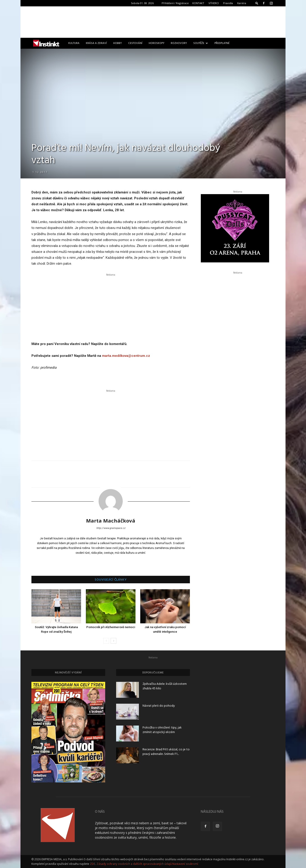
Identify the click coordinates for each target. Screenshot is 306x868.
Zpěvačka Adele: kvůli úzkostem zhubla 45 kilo (165, 686)
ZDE (93, 864)
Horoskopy (157, 43)
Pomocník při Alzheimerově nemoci (111, 627)
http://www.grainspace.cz (111, 528)
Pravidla (228, 3)
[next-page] (113, 641)
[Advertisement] (153, 22)
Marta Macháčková (111, 520)
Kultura (74, 43)
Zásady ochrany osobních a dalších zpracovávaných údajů (134, 864)
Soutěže (201, 43)
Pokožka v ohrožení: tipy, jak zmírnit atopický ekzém (162, 730)
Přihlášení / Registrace (175, 3)
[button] (257, 3)
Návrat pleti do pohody (159, 706)
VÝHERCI (214, 3)
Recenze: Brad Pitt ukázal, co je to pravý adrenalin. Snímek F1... (166, 752)
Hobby (117, 43)
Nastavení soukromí (185, 864)
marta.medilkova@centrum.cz (126, 356)
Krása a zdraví (96, 43)
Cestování (135, 43)
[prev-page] (106, 641)
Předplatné (222, 43)
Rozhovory (179, 43)
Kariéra (242, 3)
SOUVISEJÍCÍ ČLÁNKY (111, 580)
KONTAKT (198, 3)
